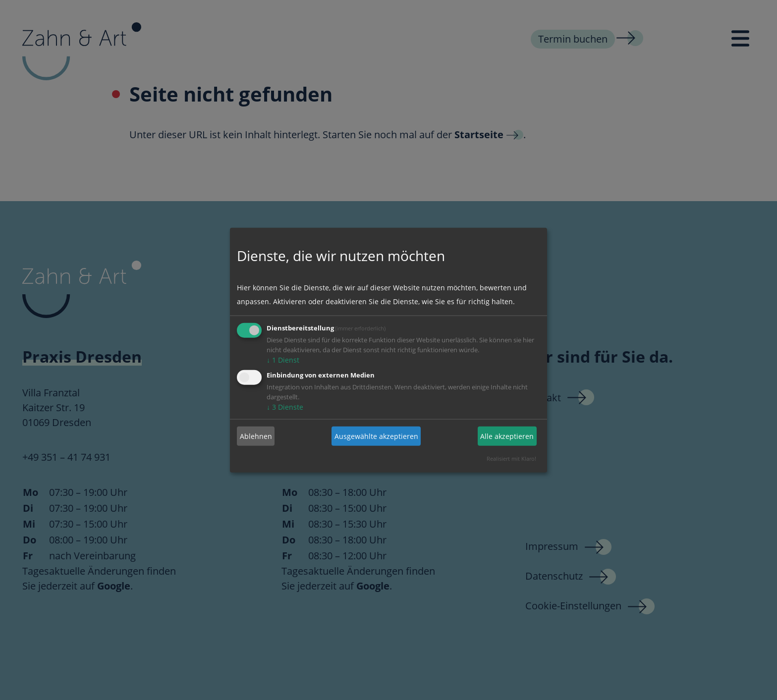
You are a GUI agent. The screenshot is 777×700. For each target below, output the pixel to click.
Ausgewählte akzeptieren (376, 436)
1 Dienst (283, 360)
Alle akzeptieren (507, 436)
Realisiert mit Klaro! (511, 458)
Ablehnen (256, 436)
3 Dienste (285, 407)
